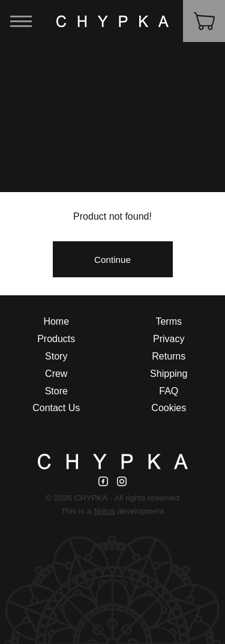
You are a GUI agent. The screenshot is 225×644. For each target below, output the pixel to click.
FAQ (169, 391)
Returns (169, 356)
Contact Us (56, 408)
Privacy (169, 339)
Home (56, 321)
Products (56, 339)
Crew (56, 374)
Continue (112, 260)
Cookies (169, 408)
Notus (104, 511)
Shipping (169, 374)
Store (56, 391)
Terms (169, 321)
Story (56, 356)
